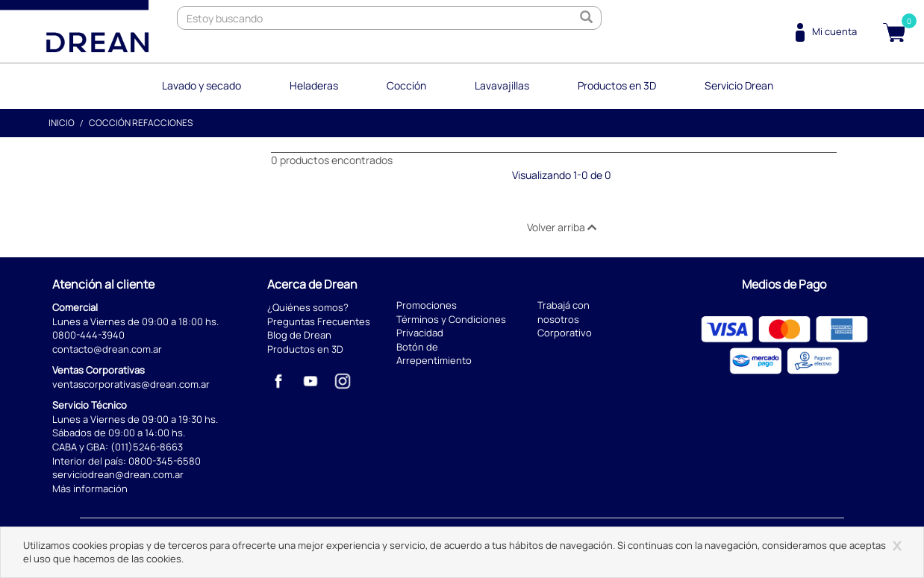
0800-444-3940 (88, 335)
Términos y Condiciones (451, 319)
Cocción (406, 85)
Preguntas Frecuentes (319, 321)
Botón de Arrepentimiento (434, 354)
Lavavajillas (502, 85)
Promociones (427, 305)
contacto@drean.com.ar (107, 349)
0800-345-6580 (165, 461)
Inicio (62, 123)
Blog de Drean (299, 335)
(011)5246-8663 (147, 447)
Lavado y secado (202, 85)
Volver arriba (562, 227)
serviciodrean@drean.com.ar (118, 474)
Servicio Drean (739, 85)
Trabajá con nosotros (564, 312)
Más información (90, 489)
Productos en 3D (617, 85)
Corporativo (565, 333)
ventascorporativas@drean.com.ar (131, 384)
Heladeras (314, 85)
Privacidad (420, 333)
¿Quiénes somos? (308, 307)
